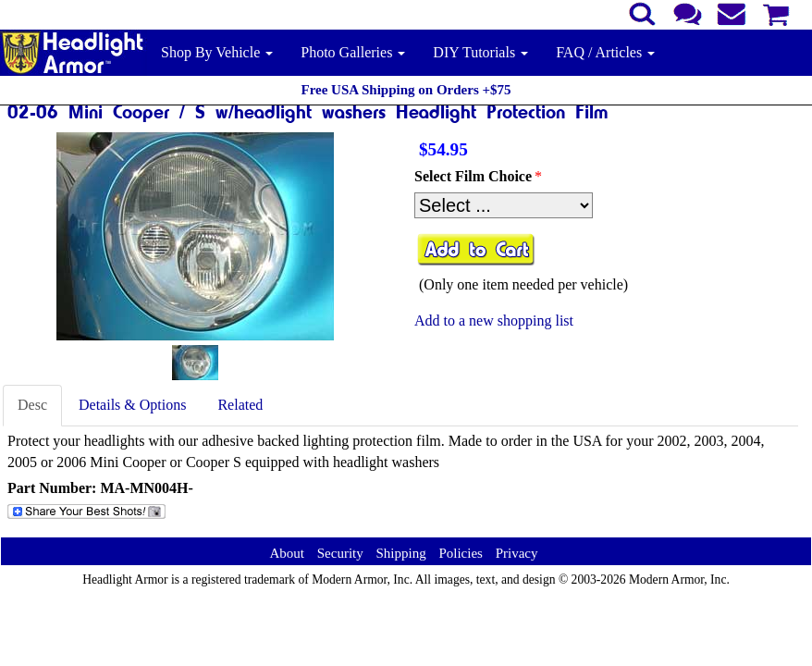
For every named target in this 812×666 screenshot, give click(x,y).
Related (240, 405)
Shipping (400, 553)
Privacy (517, 553)
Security (340, 553)
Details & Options (132, 405)
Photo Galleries (353, 52)
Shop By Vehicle (217, 52)
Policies (461, 553)
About (287, 553)
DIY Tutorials (480, 52)
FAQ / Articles (605, 52)
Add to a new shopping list (494, 321)
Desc (32, 405)
